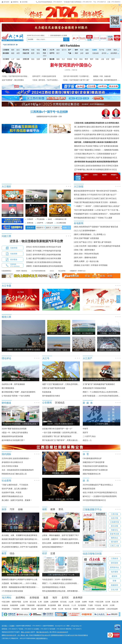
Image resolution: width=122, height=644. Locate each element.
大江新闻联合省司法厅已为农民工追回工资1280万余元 (95, 199)
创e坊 (50, 219)
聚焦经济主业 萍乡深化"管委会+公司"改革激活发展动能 (96, 146)
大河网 (112, 605)
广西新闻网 (16, 609)
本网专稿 (30, 223)
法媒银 (94, 50)
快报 (33, 50)
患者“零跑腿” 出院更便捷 (89, 238)
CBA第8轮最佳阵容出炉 (92, 458)
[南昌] (76, 227)
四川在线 (63, 602)
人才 (13, 59)
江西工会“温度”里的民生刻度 (54, 388)
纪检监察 (50, 223)
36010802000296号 (63, 632)
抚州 (113, 59)
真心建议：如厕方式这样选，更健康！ (17, 500)
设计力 (64, 50)
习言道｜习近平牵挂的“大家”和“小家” (76, 80)
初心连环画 (62, 271)
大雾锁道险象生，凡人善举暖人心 (92, 234)
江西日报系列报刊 (55, 36)
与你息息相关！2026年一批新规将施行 (57, 580)
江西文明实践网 (112, 609)
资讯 (38, 53)
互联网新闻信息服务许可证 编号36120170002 (64, 635)
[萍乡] (76, 238)
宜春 (97, 59)
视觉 (44, 50)
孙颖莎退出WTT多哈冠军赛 (94, 462)
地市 (55, 598)
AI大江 (52, 271)
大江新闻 (64, 36)
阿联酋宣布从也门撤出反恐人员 (14, 474)
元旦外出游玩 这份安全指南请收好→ (16, 458)
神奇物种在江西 (61, 219)
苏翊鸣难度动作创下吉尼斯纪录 (95, 470)
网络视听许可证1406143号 (42, 635)
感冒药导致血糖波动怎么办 (12, 496)
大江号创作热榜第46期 (38, 271)
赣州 (92, 59)
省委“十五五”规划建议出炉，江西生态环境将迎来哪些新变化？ (67, 384)
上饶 (102, 59)
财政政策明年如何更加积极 (12, 436)
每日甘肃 (68, 609)
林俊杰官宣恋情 (89, 489)
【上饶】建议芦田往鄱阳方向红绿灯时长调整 (43, 258)
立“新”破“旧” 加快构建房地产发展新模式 (99, 384)
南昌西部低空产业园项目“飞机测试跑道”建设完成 (99, 227)
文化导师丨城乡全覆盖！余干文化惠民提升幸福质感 (100, 246)
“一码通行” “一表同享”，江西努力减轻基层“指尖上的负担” (97, 206)
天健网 (82, 609)
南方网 (105, 605)
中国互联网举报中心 (42, 638)
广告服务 (12, 626)
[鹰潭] (76, 261)
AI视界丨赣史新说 (21, 271)
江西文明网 (91, 609)
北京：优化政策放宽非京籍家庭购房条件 (18, 470)
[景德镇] (77, 265)
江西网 (109, 50)
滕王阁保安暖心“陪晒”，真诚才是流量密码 (18, 392)
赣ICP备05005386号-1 (43, 632)
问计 (76, 53)
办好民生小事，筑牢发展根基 (13, 384)
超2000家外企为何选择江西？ (13, 440)
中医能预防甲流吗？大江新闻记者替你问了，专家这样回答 (97, 214)
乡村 (82, 53)
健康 (87, 53)
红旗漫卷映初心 (7, 271)
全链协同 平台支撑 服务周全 (85, 135)
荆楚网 (76, 609)
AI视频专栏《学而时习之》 (78, 271)
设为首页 (7, 2)
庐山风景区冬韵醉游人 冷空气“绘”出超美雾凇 (20, 547)
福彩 (13, 53)
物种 (76, 50)
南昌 (58, 59)
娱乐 (18, 50)
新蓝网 (34, 609)
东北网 (78, 602)
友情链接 (34, 598)
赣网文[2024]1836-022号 (9, 635)
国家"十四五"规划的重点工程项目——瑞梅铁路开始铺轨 (96, 150)
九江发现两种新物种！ (88, 231)
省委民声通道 (16, 602)
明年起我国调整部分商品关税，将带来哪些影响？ (62, 591)
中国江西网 (6, 602)
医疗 (58, 53)
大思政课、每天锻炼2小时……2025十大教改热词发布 (23, 583)
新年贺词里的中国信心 (71, 65)
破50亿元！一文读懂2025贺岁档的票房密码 (100, 496)
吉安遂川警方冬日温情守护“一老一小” (57, 429)
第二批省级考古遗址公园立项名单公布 (89, 127)
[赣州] (76, 234)
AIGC (45, 56)
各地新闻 (79, 223)
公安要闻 (47, 403)
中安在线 (98, 605)
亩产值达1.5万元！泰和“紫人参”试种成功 (95, 242)
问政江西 (26, 53)
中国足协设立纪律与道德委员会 (95, 466)
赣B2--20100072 (26, 632)
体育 (18, 53)
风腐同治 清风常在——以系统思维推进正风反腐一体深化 (97, 131)
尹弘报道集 (106, 117)
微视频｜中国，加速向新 (102, 76)
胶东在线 (66, 605)
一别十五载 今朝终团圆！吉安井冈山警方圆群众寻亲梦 (64, 433)
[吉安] (76, 242)
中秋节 (85, 429)
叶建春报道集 (116, 117)
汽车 (44, 53)
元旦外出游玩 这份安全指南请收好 (88, 166)
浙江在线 (33, 602)
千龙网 (90, 605)
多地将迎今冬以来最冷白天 (12, 462)
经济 (82, 50)
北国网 (46, 602)
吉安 (108, 59)
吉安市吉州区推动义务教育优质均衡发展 (90, 138)
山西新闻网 (54, 602)
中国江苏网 (99, 602)
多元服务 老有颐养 (112, 127)
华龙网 (91, 602)
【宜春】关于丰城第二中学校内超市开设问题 (43, 251)
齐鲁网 (54, 609)
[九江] (76, 231)
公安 (44, 59)
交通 (38, 59)
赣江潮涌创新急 (8, 388)
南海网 (47, 609)
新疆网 (40, 609)
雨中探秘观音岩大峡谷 (51, 396)
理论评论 (26, 50)
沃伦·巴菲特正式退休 (110, 166)
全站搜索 (31, 39)
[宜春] (76, 250)
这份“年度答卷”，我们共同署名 (13, 80)
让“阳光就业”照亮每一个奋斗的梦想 (16, 396)
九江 (63, 59)
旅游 (58, 50)
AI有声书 (40, 223)
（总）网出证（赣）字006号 (25, 635)
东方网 (108, 602)
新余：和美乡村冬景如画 (89, 254)
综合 (33, 59)
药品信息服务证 (83, 635)
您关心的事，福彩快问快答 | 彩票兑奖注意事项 (61, 543)
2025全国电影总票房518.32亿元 (105, 170)
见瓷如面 (96, 53)
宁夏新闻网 (31, 605)
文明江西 (26, 59)
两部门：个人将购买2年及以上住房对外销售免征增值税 (64, 583)
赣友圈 (52, 59)
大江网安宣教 (61, 223)
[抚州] (76, 258)
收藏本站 (16, 2)
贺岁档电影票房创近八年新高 (54, 587)
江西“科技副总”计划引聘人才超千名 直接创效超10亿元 (96, 158)
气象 (70, 53)
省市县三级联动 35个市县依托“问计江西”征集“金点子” (95, 195)
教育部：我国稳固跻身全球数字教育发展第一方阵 (21, 587)
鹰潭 (86, 59)
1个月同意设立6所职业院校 (12, 591)
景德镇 (70, 59)
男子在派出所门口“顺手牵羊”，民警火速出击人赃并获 (63, 440)
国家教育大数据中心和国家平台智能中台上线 (19, 580)
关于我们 (5, 626)
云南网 (22, 605)
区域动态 (60, 403)
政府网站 (20, 598)
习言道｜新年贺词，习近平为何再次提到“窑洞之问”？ (51, 80)
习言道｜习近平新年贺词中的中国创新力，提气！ (19, 76)
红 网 (40, 602)
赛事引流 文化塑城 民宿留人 (108, 135)
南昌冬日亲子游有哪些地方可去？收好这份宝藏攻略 (22, 543)
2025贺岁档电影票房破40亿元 (94, 500)
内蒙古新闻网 (41, 605)
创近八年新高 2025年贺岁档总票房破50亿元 (100, 493)
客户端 (102, 50)
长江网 (61, 609)
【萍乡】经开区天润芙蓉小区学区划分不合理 (43, 247)
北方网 (25, 602)
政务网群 (78, 598)
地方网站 (7, 598)
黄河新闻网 (25, 609)
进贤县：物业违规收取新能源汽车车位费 (36, 241)
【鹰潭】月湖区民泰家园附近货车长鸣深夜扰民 (44, 266)
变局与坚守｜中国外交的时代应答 (44, 76)
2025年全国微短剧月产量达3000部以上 (98, 485)
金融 (18, 59)
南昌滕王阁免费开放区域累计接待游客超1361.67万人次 (23, 539)
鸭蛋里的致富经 (113, 138)
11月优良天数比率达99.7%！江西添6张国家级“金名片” (96, 154)
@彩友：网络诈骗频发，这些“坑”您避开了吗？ (61, 535)
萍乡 (76, 59)
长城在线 (5, 605)
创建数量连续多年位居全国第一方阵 (49, 116)
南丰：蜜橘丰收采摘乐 (88, 258)
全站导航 (25, 2)
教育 (33, 53)
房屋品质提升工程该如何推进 (94, 388)
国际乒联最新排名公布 (92, 474)
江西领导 (30, 219)
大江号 (52, 50)
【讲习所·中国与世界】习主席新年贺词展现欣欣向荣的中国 (84, 76)
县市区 (65, 598)
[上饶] (76, 246)
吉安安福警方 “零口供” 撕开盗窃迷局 (57, 436)
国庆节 (85, 433)
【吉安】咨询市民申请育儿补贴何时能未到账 (43, 255)
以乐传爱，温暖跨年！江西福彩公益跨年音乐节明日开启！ (65, 539)
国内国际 (6, 53)
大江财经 (6, 59)
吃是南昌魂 (47, 392)
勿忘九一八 (87, 440)
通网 (59, 605)
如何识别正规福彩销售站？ (53, 547)
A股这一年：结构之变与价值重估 (15, 433)
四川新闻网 (82, 605)
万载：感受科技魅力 (87, 250)
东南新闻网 (14, 605)
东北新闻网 (52, 605)
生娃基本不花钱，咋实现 (11, 493)
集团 (46, 598)
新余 (81, 59)
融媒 (87, 50)
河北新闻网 (101, 609)
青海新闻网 (6, 609)
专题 (38, 50)
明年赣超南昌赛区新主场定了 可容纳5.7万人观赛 (93, 218)
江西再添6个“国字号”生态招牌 (49, 112)
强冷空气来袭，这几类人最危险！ (15, 489)
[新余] (76, 254)
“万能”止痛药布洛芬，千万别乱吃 (15, 485)
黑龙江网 (115, 602)
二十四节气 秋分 (89, 436)
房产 (70, 50)
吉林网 (84, 602)
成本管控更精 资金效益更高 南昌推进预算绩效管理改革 (96, 162)
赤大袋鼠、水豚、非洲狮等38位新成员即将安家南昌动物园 (25, 535)
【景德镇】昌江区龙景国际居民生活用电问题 (43, 262)
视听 (13, 50)
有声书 (52, 53)
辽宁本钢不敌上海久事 (83, 170)
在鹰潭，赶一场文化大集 (89, 261)
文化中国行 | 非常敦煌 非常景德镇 (94, 265)
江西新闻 (6, 50)
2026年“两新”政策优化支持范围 (14, 429)
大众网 (71, 602)
